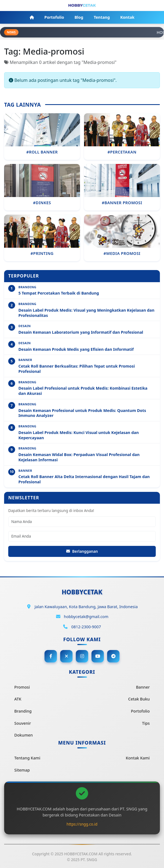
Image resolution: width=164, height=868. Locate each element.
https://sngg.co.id (82, 824)
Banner (143, 687)
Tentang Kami (27, 758)
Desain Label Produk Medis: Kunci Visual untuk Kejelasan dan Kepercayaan (79, 435)
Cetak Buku (139, 699)
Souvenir (23, 723)
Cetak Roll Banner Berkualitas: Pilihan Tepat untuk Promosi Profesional (77, 369)
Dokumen (23, 735)
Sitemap (22, 770)
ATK (18, 699)
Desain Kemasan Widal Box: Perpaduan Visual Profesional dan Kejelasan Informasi (79, 457)
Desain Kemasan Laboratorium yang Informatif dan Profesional (81, 332)
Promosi (22, 687)
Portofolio (140, 711)
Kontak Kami (138, 758)
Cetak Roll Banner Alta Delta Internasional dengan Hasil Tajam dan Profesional (84, 479)
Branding (23, 711)
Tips (146, 723)
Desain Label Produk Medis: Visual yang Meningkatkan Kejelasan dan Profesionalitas (86, 313)
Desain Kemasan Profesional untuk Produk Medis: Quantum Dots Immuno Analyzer (82, 413)
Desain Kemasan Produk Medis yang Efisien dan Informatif (76, 349)
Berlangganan (82, 551)
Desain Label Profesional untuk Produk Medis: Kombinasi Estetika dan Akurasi (83, 391)
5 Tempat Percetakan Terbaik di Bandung (59, 293)
